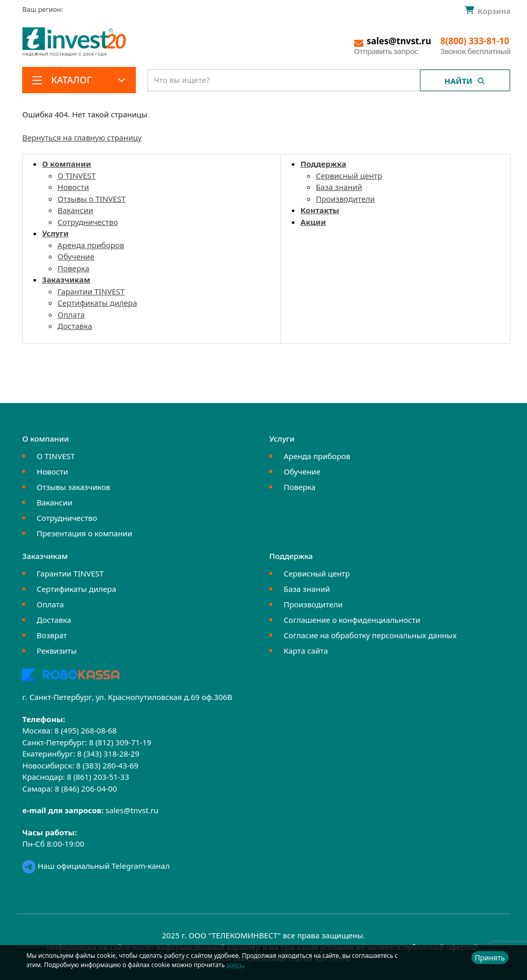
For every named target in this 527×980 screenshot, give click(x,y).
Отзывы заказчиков (73, 487)
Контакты (320, 210)
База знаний (339, 187)
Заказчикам (66, 279)
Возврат (52, 635)
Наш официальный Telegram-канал (96, 866)
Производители (346, 199)
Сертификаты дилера (98, 303)
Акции (313, 222)
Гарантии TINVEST (91, 291)
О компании (67, 164)
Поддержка (323, 164)
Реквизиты (57, 651)
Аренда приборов (91, 245)
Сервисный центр (349, 176)
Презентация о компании (84, 533)
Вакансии (75, 210)
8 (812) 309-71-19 (120, 742)
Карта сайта (306, 651)
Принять (490, 958)
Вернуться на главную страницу (82, 137)
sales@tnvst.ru (132, 810)
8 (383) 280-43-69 (107, 765)
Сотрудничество (88, 222)
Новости (73, 187)
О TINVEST (77, 176)
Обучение (76, 256)
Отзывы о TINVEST (92, 199)
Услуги (56, 233)
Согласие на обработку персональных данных (370, 635)
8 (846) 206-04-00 (86, 789)
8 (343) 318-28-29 (108, 754)
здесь (235, 965)
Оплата (71, 314)
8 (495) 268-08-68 (86, 730)
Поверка (74, 268)
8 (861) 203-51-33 (98, 777)
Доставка (75, 326)
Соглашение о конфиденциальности (352, 620)
